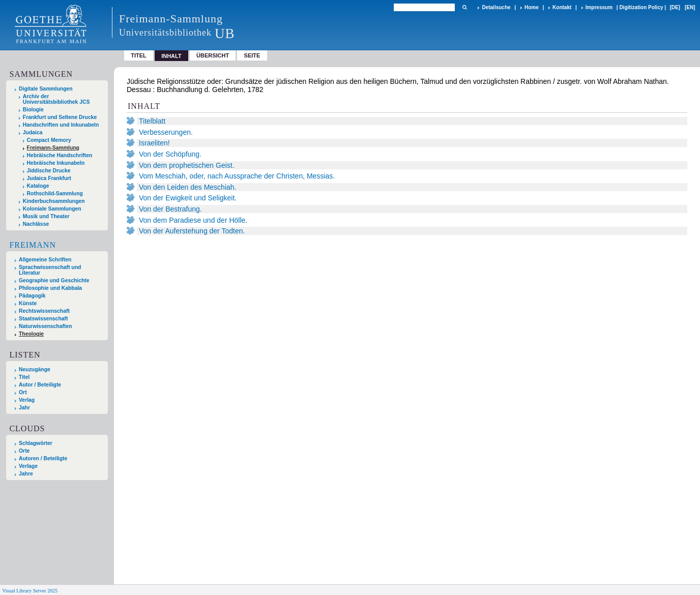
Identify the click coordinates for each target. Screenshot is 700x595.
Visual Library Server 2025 (30, 591)
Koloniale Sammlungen (52, 209)
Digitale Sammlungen (46, 89)
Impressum (599, 7)
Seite (252, 55)
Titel (139, 55)
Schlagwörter (36, 443)
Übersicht (213, 55)
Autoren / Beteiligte (43, 458)
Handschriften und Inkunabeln (61, 125)
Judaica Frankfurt (49, 178)
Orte (24, 451)
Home (532, 7)
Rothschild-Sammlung (55, 194)
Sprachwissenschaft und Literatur (50, 270)
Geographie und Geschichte (54, 280)
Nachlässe (36, 224)
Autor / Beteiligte (40, 385)
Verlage (28, 466)
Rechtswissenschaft (44, 311)
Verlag (27, 400)
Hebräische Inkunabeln (56, 163)
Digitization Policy (641, 7)
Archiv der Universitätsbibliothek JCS (56, 99)
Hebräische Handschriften (60, 155)
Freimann (33, 245)
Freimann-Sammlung (53, 148)
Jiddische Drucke (49, 171)
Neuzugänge (35, 369)
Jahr (24, 408)
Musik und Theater (46, 216)
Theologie (31, 334)
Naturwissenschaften (46, 326)
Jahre (26, 474)
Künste (28, 303)
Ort (23, 392)
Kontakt (562, 7)
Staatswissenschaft (43, 319)
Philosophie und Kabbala (50, 288)
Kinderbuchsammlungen (54, 201)
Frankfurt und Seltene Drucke (60, 117)
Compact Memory (49, 140)
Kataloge (38, 186)
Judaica (33, 132)
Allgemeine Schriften (45, 260)
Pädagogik (32, 296)
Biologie (33, 110)
